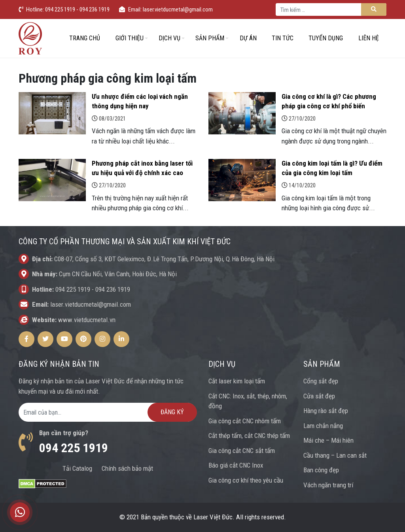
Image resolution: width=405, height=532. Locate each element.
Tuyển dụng (326, 38)
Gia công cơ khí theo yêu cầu (246, 480)
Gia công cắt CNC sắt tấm (242, 451)
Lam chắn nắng (323, 426)
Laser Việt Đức (213, 517)
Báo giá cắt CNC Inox (236, 465)
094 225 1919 (73, 289)
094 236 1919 (113, 289)
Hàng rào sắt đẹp (326, 411)
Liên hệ (369, 38)
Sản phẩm (210, 38)
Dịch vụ (169, 38)
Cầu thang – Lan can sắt (335, 455)
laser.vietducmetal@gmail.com (91, 304)
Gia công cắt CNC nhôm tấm (245, 421)
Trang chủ (85, 38)
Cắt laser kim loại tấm (237, 381)
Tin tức (283, 38)
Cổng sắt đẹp (321, 381)
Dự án (248, 38)
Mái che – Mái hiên (328, 440)
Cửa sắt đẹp (319, 396)
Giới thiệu (130, 38)
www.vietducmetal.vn (87, 320)
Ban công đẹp (321, 470)
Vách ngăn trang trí (328, 485)
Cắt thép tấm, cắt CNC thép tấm (249, 436)
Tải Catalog (77, 468)
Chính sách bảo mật (127, 468)
